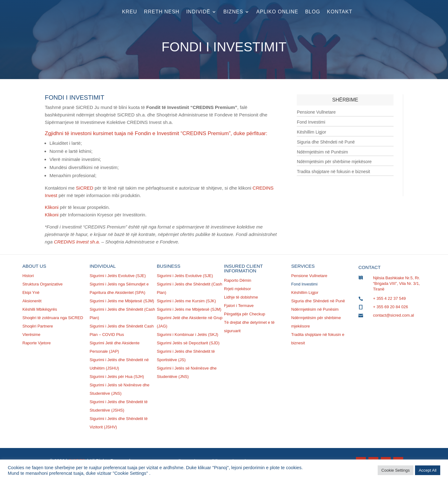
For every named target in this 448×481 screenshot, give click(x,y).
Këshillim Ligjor (311, 132)
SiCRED (85, 188)
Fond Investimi (311, 122)
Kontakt (340, 12)
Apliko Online (277, 12)
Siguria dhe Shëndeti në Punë (326, 142)
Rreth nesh (162, 12)
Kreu (129, 12)
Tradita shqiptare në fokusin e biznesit (333, 172)
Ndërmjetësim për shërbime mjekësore (334, 162)
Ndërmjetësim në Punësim (322, 152)
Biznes (233, 12)
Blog (313, 12)
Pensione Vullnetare (316, 112)
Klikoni (52, 207)
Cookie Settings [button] (396, 470)
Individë (198, 12)
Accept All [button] (428, 470)
